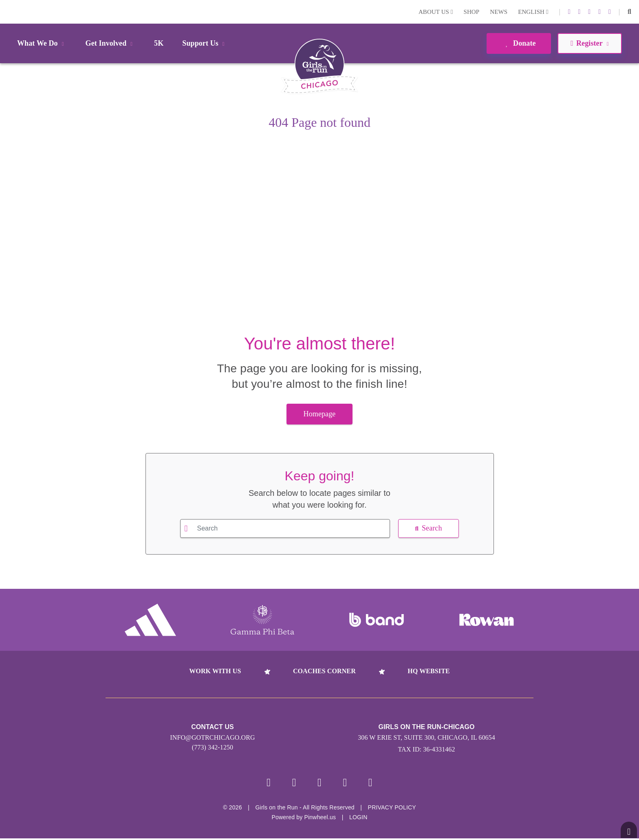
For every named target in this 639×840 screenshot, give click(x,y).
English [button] (533, 12)
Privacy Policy (392, 809)
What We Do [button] (42, 43)
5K (159, 43)
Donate (519, 43)
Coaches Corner (324, 671)
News (499, 12)
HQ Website (429, 671)
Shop (472, 12)
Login (8, 12)
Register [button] (589, 43)
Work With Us (215, 671)
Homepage (320, 414)
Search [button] (428, 528)
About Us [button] (436, 12)
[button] (629, 12)
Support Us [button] (205, 43)
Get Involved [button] (111, 43)
